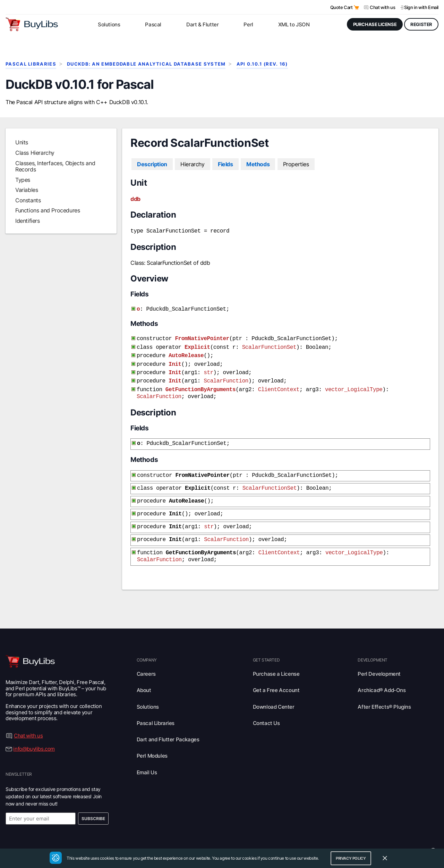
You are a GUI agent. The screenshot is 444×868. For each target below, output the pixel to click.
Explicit (197, 345)
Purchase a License (276, 661)
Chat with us (382, 7)
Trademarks (271, 837)
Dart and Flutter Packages (168, 726)
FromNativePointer (202, 337)
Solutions (148, 694)
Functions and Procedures (48, 210)
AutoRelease (186, 352)
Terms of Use (238, 837)
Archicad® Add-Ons (382, 677)
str (208, 368)
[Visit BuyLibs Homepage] (32, 24)
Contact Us (266, 710)
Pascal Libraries (31, 64)
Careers (146, 661)
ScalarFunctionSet (269, 345)
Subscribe (93, 805)
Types (23, 180)
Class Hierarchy (35, 153)
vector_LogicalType (354, 384)
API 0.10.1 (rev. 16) (262, 64)
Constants (28, 200)
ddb (135, 199)
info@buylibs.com (34, 736)
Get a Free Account (276, 677)
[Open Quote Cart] (356, 7)
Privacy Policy (203, 837)
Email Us (147, 759)
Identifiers (28, 221)
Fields (225, 164)
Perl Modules (152, 743)
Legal (297, 837)
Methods (258, 164)
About (144, 677)
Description (152, 164)
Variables (27, 190)
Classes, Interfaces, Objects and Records (55, 166)
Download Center (274, 694)
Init (175, 360)
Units (22, 142)
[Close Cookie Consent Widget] (385, 858)
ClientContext (279, 384)
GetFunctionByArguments (200, 384)
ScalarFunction (226, 376)
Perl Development (379, 661)
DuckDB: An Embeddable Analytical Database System (146, 64)
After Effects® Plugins (384, 694)
